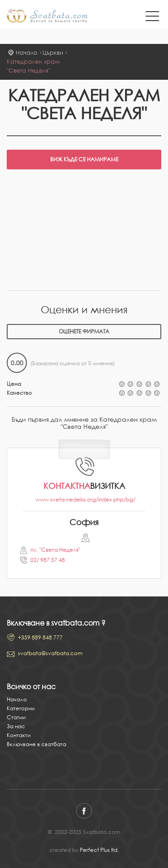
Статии (16, 717)
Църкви (53, 53)
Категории (21, 708)
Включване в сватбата (37, 744)
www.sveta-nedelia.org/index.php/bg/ (85, 499)
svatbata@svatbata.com (50, 653)
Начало (27, 53)
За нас (16, 726)
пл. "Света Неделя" (55, 550)
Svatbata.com (47, 17)
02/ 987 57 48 (48, 560)
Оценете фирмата (84, 331)
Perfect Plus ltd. (99, 850)
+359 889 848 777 (40, 637)
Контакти (19, 735)
